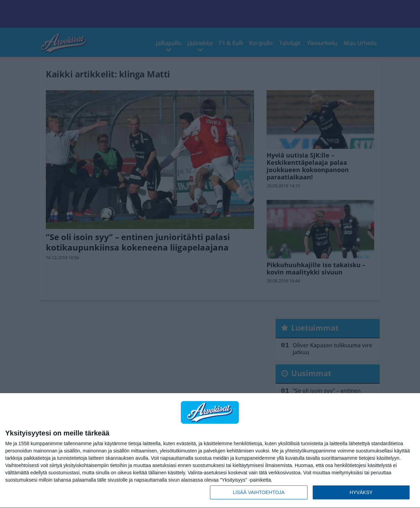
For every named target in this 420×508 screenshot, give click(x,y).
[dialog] (210, 451)
